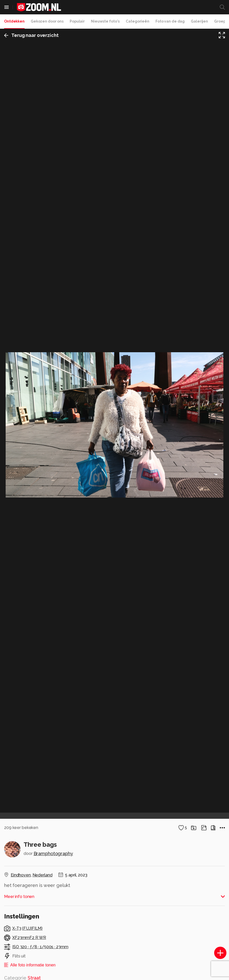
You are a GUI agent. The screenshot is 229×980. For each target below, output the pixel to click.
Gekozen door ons (47, 21)
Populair (77, 21)
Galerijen (199, 21)
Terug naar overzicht (31, 35)
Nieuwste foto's (105, 21)
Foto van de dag (170, 21)
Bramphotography (53, 853)
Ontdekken (14, 21)
